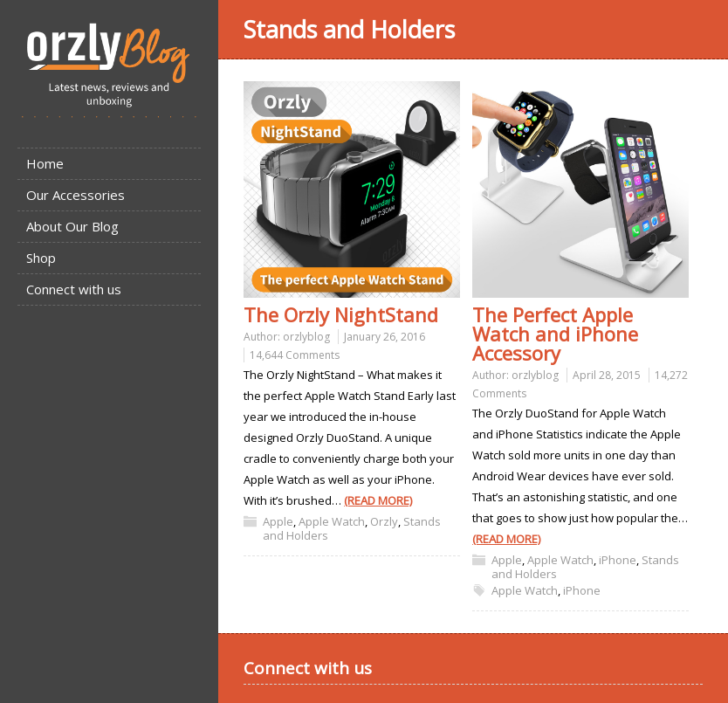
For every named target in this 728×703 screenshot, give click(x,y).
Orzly (384, 521)
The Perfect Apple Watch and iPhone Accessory (555, 334)
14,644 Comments (295, 355)
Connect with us (74, 289)
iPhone (618, 560)
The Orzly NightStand (341, 314)
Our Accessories (76, 195)
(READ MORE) (378, 500)
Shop (41, 258)
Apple (278, 521)
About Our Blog (72, 226)
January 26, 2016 (385, 337)
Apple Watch (332, 521)
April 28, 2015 (607, 375)
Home (45, 163)
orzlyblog (306, 337)
